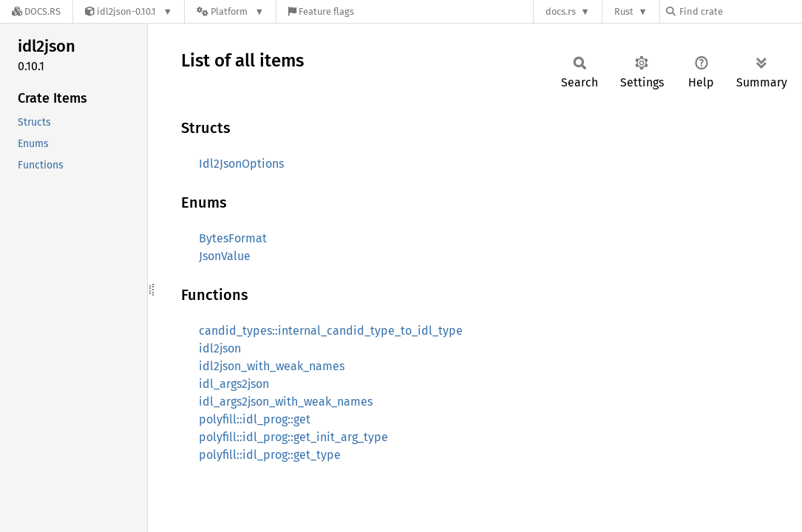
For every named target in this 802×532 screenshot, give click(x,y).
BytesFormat (233, 238)
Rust (624, 11)
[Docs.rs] (36, 11)
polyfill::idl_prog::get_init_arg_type (293, 437)
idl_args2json (234, 384)
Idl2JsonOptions (241, 164)
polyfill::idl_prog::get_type (270, 455)
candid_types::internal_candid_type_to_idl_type (331, 331)
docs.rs (561, 11)
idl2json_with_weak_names (272, 366)
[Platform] (230, 11)
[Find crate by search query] (740, 11)
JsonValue (225, 256)
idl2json (220, 348)
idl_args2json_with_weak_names (286, 402)
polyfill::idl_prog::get (255, 419)
